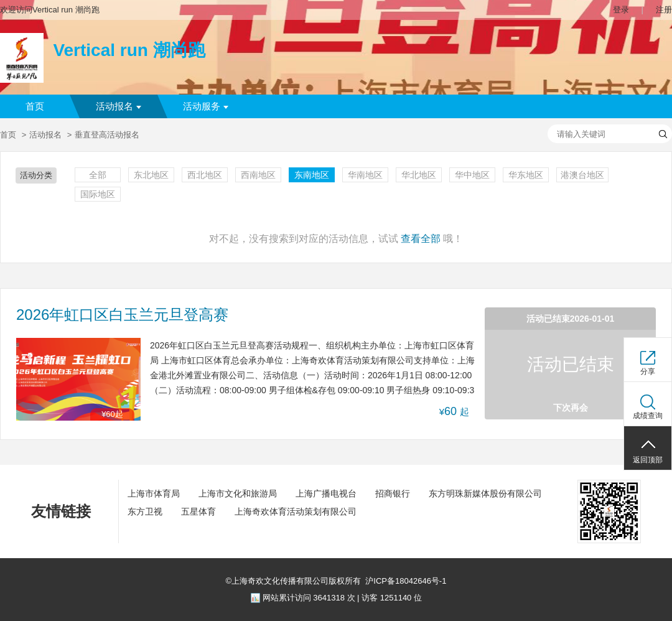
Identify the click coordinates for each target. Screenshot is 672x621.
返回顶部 (648, 460)
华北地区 (419, 175)
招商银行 (393, 493)
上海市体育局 (154, 493)
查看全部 (421, 239)
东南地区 (312, 175)
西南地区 (258, 175)
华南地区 (365, 175)
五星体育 (198, 511)
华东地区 (526, 175)
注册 (664, 10)
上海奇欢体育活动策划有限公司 (296, 511)
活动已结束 (571, 364)
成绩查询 (648, 416)
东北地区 (151, 175)
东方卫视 (145, 511)
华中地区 (472, 175)
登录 (621, 10)
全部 (98, 175)
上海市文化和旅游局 (238, 493)
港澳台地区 (582, 175)
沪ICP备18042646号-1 (406, 581)
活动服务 (206, 106)
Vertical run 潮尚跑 (129, 50)
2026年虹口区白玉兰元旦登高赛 (122, 315)
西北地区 (205, 175)
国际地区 (98, 194)
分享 (648, 371)
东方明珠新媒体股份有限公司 (485, 493)
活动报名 (119, 106)
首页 (35, 106)
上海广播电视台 (326, 493)
